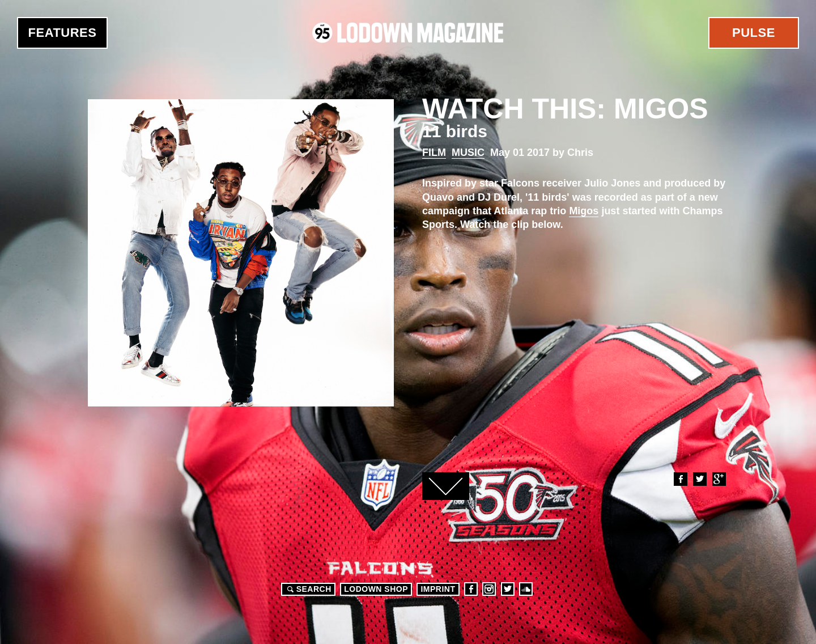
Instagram (489, 589)
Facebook (680, 479)
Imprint (438, 589)
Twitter (699, 479)
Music (468, 152)
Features (63, 33)
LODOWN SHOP (376, 589)
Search (308, 589)
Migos (584, 211)
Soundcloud (526, 589)
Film (434, 152)
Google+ (719, 479)
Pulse (754, 33)
